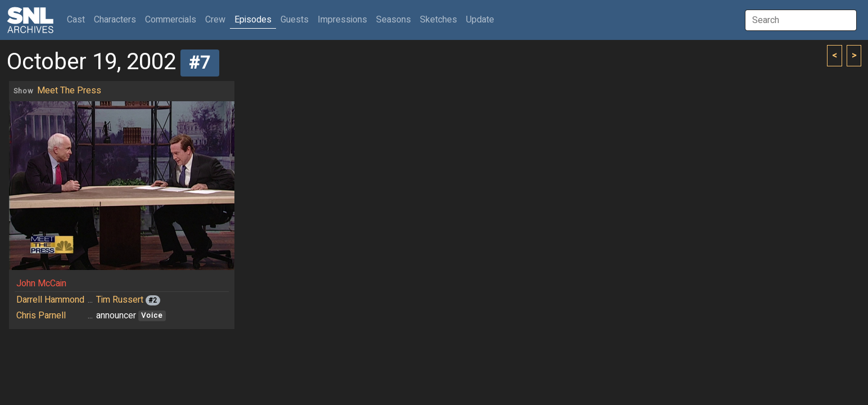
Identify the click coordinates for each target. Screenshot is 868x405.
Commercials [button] (171, 20)
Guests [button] (295, 20)
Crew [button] (215, 20)
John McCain (41, 283)
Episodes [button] (253, 20)
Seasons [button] (394, 20)
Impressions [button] (342, 20)
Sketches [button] (438, 20)
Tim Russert (120, 300)
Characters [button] (115, 20)
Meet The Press (69, 91)
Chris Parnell (41, 316)
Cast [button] (78, 19)
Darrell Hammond (50, 300)
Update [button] (480, 20)
